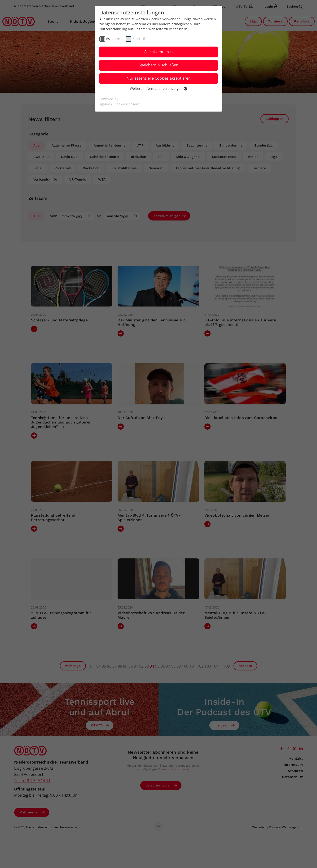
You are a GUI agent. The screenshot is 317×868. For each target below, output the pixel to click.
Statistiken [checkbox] (141, 39)
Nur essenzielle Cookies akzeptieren (159, 78)
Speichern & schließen (158, 65)
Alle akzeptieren (158, 52)
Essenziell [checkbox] (114, 39)
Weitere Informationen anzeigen (158, 89)
